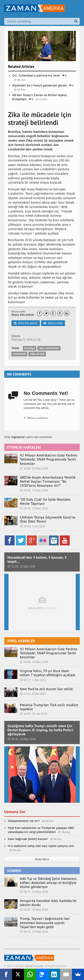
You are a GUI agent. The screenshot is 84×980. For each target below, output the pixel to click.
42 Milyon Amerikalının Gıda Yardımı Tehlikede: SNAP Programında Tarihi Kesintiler (49, 459)
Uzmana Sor (15, 812)
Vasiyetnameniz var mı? (24, 821)
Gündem (42, 108)
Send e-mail (53, 323)
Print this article (26, 323)
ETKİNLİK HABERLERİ (24, 447)
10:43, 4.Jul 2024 (32, 526)
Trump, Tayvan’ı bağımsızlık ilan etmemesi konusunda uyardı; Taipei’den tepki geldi (45, 922)
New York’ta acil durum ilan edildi (47, 689)
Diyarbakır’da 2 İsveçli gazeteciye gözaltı (40, 85)
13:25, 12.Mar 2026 (22, 567)
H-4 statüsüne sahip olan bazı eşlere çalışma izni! (41, 846)
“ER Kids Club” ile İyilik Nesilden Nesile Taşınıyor (45, 501)
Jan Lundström (49, 348)
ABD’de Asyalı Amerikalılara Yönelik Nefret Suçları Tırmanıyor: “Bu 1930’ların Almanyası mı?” (48, 481)
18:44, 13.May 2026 (34, 508)
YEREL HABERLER (21, 641)
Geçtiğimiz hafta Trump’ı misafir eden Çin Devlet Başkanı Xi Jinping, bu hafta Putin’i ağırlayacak (41, 730)
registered (18, 437)
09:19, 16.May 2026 (34, 932)
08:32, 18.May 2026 (34, 910)
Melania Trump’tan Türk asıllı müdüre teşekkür (49, 707)
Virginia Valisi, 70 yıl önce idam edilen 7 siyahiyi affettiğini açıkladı (48, 673)
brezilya (30, 348)
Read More (42, 859)
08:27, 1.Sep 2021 (33, 680)
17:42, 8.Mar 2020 (33, 694)
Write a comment (36, 418)
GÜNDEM (14, 871)
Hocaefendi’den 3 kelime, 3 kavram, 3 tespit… (37, 559)
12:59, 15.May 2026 (34, 468)
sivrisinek (19, 354)
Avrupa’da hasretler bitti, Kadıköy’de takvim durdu (48, 903)
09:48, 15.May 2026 (34, 490)
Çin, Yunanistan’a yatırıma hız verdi (36, 75)
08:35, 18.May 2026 (22, 739)
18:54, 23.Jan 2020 (34, 714)
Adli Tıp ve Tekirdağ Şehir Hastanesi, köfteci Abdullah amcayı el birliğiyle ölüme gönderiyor (48, 883)
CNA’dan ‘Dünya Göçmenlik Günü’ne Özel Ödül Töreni (48, 519)
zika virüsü (37, 354)
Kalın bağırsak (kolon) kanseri (28, 839)
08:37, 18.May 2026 (34, 892)
